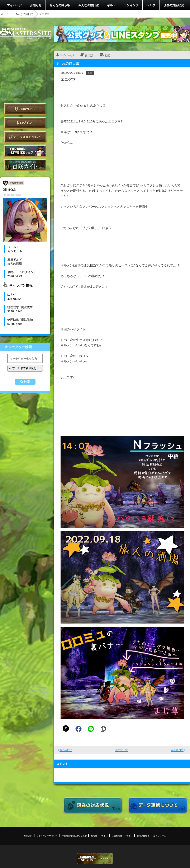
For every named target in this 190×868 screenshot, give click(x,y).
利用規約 (28, 836)
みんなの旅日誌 (89, 5)
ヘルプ (151, 5)
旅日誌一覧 (122, 750)
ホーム (5, 14)
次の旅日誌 (177, 750)
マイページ (14, 5)
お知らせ (36, 5)
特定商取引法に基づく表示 (74, 836)
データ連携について (25, 137)
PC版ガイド (25, 109)
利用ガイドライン (99, 836)
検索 (27, 382)
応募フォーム (160, 836)
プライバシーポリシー (47, 836)
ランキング (131, 5)
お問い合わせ (143, 836)
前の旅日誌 (66, 750)
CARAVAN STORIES (95, 858)
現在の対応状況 (174, 5)
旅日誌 (89, 55)
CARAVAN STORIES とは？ (25, 151)
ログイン (25, 123)
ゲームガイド (25, 165)
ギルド (111, 5)
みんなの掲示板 (60, 5)
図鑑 (107, 55)
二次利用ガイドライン (122, 836)
